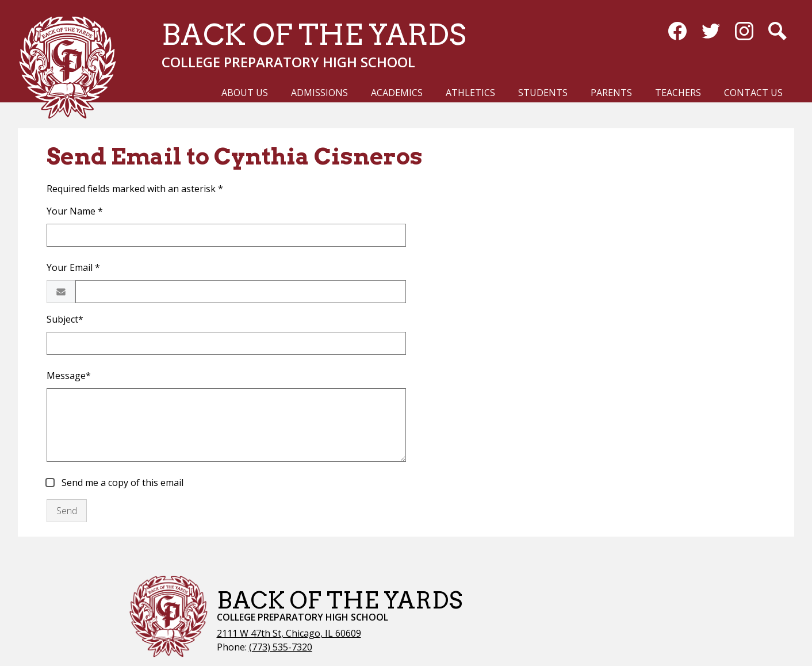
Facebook (677, 33)
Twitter (711, 33)
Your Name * (75, 211)
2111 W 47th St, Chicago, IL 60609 (289, 633)
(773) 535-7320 (281, 647)
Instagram (744, 33)
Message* (69, 376)
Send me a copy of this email (121, 483)
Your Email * (73, 267)
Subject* (65, 319)
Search (777, 33)
